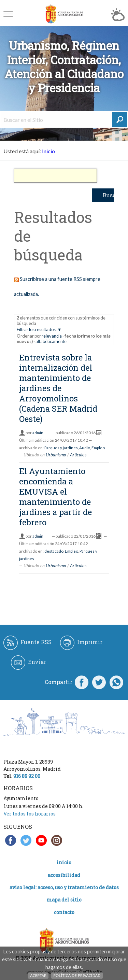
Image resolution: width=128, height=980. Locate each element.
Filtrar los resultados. (37, 329)
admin (38, 433)
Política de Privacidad (77, 975)
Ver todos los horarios (30, 814)
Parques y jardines (61, 448)
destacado (54, 551)
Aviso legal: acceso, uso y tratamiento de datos (64, 887)
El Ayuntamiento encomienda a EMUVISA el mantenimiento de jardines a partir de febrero (55, 497)
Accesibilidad (64, 875)
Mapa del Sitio (64, 900)
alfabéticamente (51, 341)
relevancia (52, 336)
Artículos (78, 455)
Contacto (64, 912)
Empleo (98, 448)
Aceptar (38, 975)
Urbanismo (56, 455)
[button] (8, 14)
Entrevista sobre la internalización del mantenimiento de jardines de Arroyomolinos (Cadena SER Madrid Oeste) (58, 388)
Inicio (48, 151)
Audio (85, 448)
